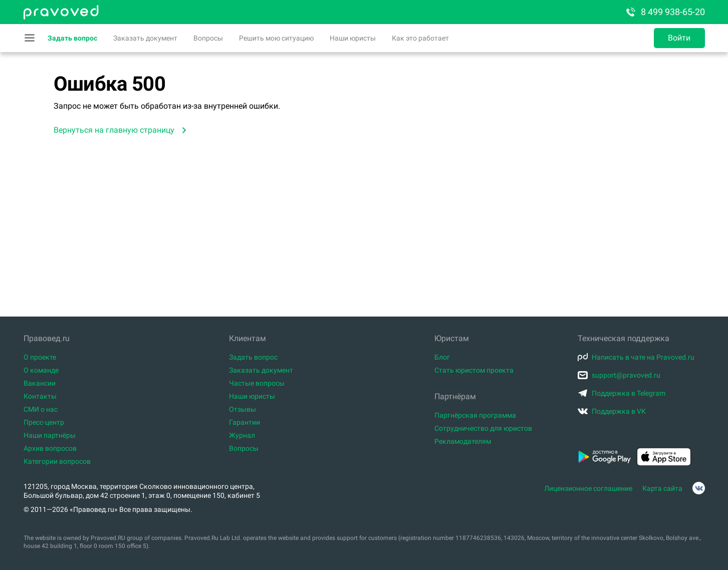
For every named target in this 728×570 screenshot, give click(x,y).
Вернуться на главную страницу (114, 130)
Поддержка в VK (612, 411)
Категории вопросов (57, 461)
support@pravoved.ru (619, 375)
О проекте (40, 357)
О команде (41, 370)
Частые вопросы (257, 383)
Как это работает (420, 38)
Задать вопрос (72, 38)
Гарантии (245, 422)
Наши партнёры (50, 435)
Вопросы (208, 38)
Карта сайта (662, 488)
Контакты (40, 396)
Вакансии (40, 383)
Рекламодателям (463, 441)
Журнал (242, 435)
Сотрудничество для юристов (483, 428)
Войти (679, 38)
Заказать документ (145, 38)
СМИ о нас (41, 409)
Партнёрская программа (475, 415)
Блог (442, 357)
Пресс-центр (44, 422)
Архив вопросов (50, 448)
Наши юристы (353, 38)
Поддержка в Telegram (622, 393)
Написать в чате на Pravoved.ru (636, 357)
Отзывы (242, 409)
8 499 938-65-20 (665, 12)
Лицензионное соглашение (588, 488)
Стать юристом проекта (474, 370)
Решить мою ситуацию (276, 38)
